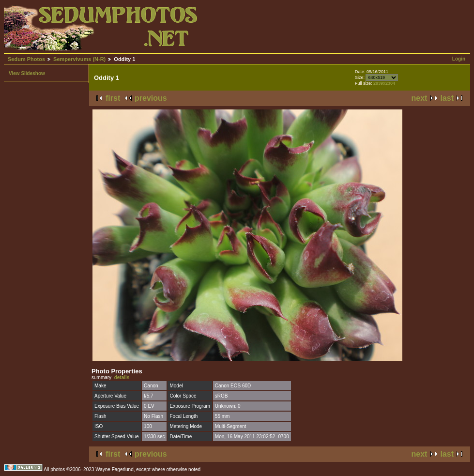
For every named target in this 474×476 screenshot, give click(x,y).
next (420, 98)
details (122, 377)
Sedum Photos (26, 59)
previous (151, 98)
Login (459, 59)
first (113, 98)
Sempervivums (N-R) (79, 59)
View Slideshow (27, 73)
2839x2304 (384, 83)
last (447, 98)
